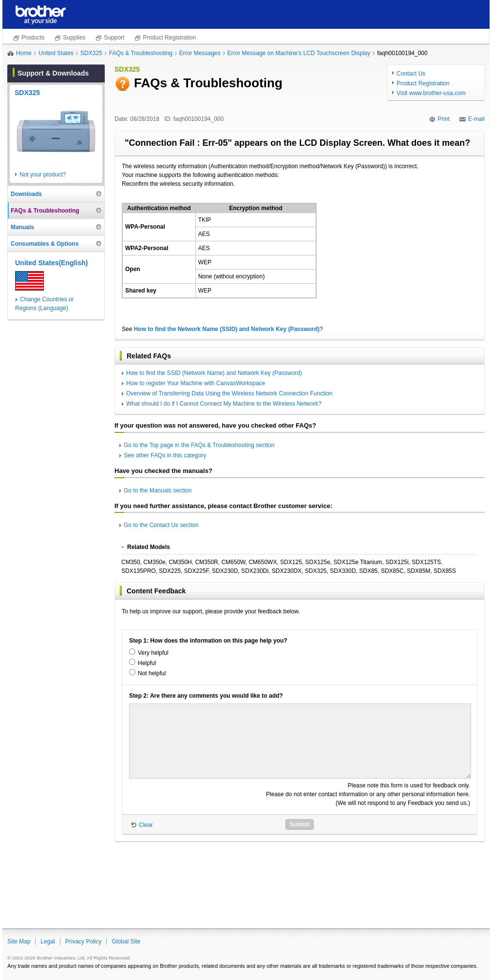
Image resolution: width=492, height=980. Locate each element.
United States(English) (51, 263)
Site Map (19, 941)
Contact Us (411, 74)
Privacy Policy (84, 941)
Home (24, 53)
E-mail (476, 119)
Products (33, 38)
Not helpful (152, 673)
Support (114, 38)
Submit (300, 824)
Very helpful (153, 653)
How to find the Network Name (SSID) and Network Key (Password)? (229, 329)
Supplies (74, 38)
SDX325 (91, 53)
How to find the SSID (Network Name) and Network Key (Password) (214, 373)
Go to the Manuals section (158, 490)
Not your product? (43, 175)
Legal (47, 941)
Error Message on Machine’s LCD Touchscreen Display (299, 53)
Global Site (126, 941)
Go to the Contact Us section (161, 525)
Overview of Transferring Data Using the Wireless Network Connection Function (229, 393)
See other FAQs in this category (165, 455)
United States (56, 53)
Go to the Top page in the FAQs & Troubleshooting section (199, 445)
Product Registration (169, 38)
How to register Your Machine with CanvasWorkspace (196, 383)
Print (444, 119)
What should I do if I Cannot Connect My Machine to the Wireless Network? (224, 404)
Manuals (22, 227)
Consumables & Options (45, 244)
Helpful (147, 663)
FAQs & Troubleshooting (141, 53)
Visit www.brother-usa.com (431, 93)
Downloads (26, 194)
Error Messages (200, 53)
